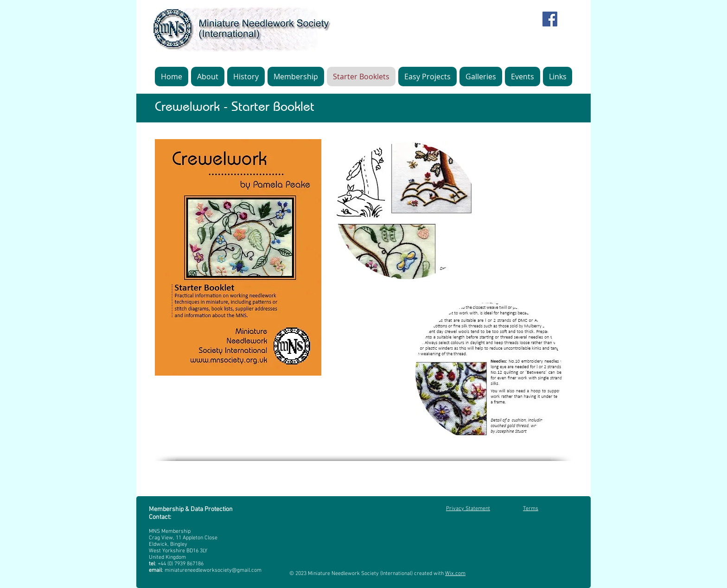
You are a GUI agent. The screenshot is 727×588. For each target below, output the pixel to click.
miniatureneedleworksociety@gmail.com (213, 570)
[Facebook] (550, 19)
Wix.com (455, 574)
